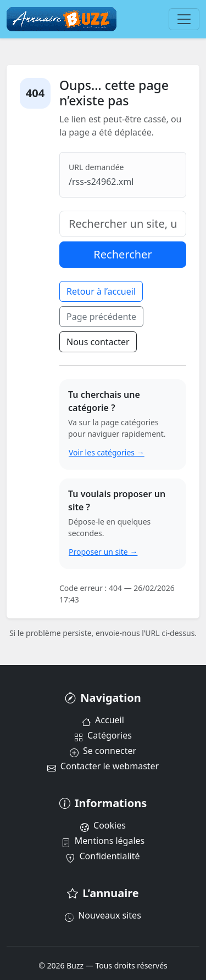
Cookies (103, 825)
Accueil (103, 720)
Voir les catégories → (107, 452)
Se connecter (103, 751)
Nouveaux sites (103, 915)
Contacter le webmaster (103, 766)
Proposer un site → (103, 552)
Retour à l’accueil (101, 291)
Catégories (103, 735)
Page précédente (101, 317)
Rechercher (123, 254)
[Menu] (184, 19)
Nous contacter (98, 342)
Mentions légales (103, 841)
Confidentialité (103, 856)
